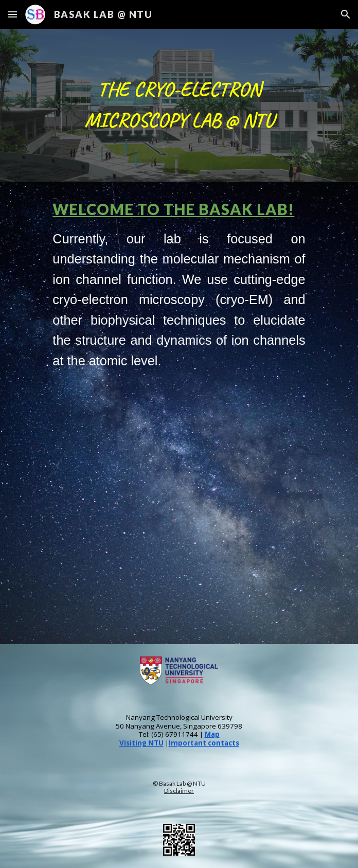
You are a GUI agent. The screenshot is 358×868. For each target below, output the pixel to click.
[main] (179, 105)
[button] (12, 14)
